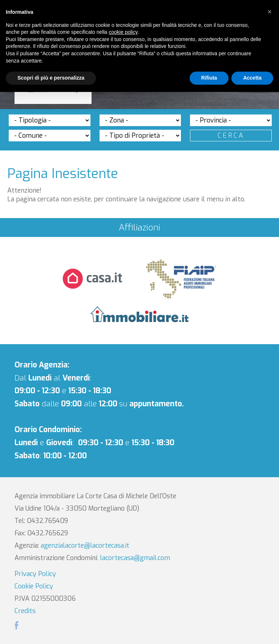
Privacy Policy (35, 574)
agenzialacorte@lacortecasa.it (85, 546)
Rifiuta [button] (209, 78)
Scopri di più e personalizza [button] (51, 78)
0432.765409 (47, 521)
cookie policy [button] (123, 32)
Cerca (231, 136)
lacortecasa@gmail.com (135, 558)
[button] (270, 12)
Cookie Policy (34, 586)
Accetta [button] (252, 78)
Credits (25, 611)
